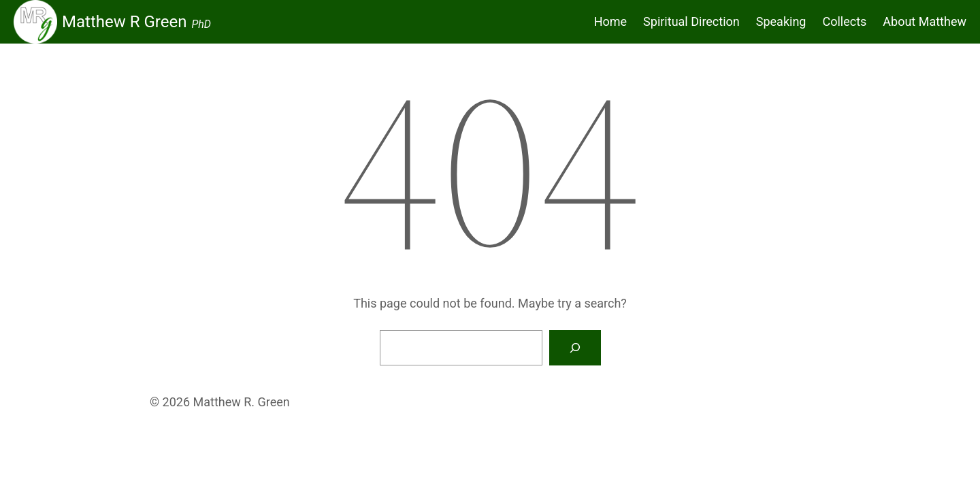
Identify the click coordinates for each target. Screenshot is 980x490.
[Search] (575, 348)
